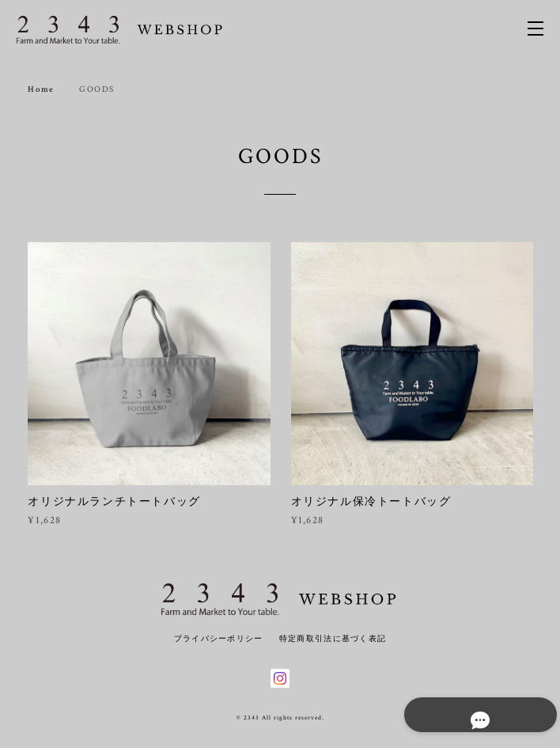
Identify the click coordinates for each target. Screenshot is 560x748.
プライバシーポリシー (219, 638)
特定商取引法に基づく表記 (333, 638)
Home (41, 89)
